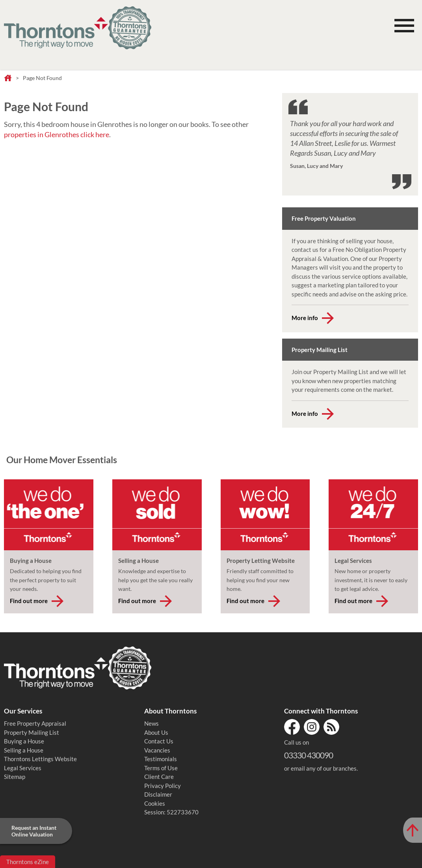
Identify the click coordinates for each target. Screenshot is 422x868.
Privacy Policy (163, 786)
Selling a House (24, 750)
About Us (156, 732)
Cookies (155, 803)
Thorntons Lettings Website (40, 759)
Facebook (292, 727)
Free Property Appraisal (35, 723)
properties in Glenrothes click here (57, 134)
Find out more (29, 601)
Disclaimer (158, 794)
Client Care (159, 777)
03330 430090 (309, 755)
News (152, 723)
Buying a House (24, 741)
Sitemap (15, 777)
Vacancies (157, 750)
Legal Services (23, 768)
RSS (331, 727)
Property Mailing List (32, 732)
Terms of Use (161, 768)
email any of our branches (324, 768)
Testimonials (161, 759)
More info (305, 318)
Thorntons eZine (28, 862)
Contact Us (159, 741)
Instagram (312, 727)
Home (8, 78)
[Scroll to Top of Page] (413, 830)
